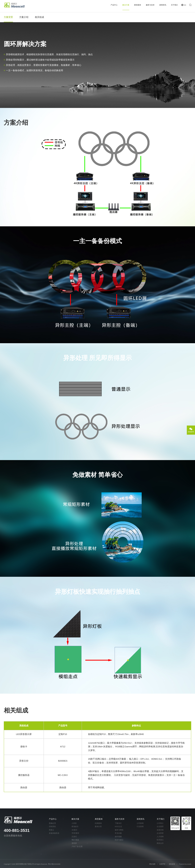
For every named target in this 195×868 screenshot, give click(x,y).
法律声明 (162, 864)
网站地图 (152, 864)
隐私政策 (172, 864)
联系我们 (160, 840)
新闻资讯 (163, 5)
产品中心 (114, 5)
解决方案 (126, 5)
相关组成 (39, 17)
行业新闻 (140, 827)
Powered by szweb (185, 864)
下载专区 (118, 823)
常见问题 (118, 833)
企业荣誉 (160, 833)
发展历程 (160, 830)
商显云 (52, 830)
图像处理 (52, 823)
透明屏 (74, 843)
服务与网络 (119, 830)
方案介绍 (24, 17)
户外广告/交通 (77, 847)
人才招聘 (160, 837)
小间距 (74, 823)
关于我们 (174, 5)
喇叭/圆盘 (75, 840)
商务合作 (160, 843)
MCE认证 (118, 827)
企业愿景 (160, 827)
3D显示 (74, 830)
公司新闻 (140, 823)
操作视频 (118, 837)
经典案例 (98, 823)
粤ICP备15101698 (54, 864)
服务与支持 (150, 5)
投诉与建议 (119, 840)
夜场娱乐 (75, 827)
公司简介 (160, 823)
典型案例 (137, 5)
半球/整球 (75, 833)
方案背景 (8, 17)
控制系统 (52, 827)
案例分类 (98, 827)
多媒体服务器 (54, 833)
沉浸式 (74, 837)
